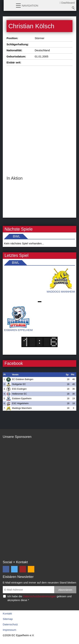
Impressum (9, 630)
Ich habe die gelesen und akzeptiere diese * (40, 598)
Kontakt (7, 613)
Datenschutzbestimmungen (39, 596)
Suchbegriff (73, 8)
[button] (18, 5)
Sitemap (8, 619)
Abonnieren (65, 590)
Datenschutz (10, 624)
